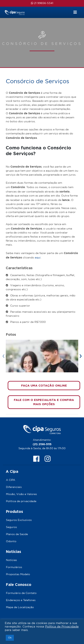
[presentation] (3, 356)
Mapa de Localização (20, 607)
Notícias (11, 560)
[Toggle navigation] (75, 12)
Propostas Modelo (18, 574)
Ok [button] (10, 638)
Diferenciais (14, 487)
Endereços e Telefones (21, 600)
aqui (38, 258)
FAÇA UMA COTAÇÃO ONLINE (44, 385)
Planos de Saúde (17, 534)
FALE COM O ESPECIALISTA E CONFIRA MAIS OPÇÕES (44, 402)
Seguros (11, 527)
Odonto (11, 541)
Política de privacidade (21, 501)
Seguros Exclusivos (19, 520)
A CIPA (11, 480)
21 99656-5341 (42, 3)
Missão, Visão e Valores (21, 494)
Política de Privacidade (62, 627)
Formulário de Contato (21, 593)
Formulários (14, 567)
